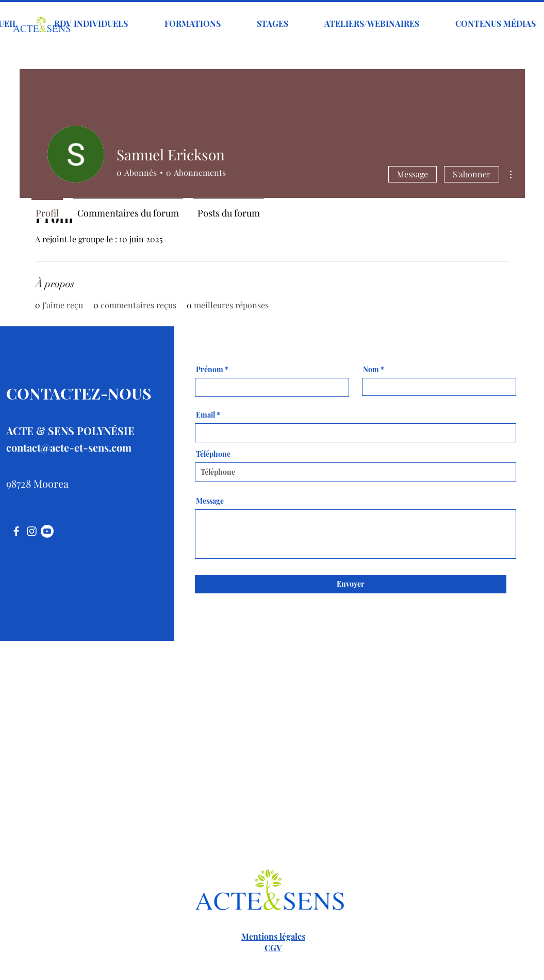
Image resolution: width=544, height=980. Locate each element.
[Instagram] (32, 531)
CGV (273, 948)
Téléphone (213, 454)
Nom (371, 370)
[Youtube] (47, 531)
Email (205, 415)
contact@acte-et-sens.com (69, 447)
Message (413, 174)
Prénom (210, 370)
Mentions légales (273, 936)
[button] (193, 24)
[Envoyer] (351, 584)
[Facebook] (16, 531)
